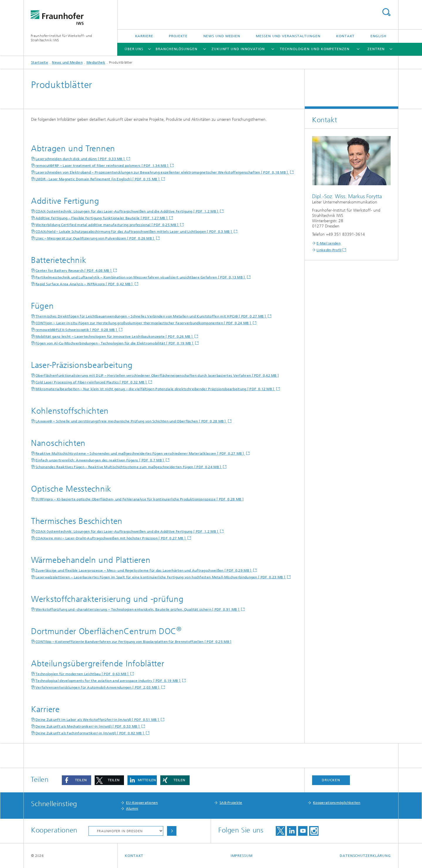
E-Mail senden (329, 243)
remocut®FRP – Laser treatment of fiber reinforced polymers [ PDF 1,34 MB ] (102, 166)
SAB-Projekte (231, 803)
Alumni (132, 808)
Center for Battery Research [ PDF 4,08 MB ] (74, 271)
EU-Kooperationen (142, 803)
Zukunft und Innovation (238, 49)
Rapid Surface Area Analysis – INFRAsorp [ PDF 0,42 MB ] (85, 284)
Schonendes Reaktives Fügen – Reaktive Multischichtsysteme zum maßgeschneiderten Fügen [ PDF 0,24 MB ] (129, 467)
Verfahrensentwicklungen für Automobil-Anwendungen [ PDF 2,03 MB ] (98, 687)
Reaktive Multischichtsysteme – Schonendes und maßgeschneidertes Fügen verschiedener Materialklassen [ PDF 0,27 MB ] (140, 453)
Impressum (242, 856)
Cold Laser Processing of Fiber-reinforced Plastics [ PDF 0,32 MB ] (91, 382)
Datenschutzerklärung (365, 856)
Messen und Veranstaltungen (288, 36)
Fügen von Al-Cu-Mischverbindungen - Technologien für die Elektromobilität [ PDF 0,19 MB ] (115, 343)
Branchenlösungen (176, 49)
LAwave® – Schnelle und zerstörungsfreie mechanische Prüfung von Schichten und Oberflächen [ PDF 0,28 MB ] (131, 421)
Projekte (178, 36)
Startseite (40, 62)
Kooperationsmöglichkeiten (337, 803)
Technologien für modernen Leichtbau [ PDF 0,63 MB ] (82, 674)
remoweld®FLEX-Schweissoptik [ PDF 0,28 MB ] (77, 330)
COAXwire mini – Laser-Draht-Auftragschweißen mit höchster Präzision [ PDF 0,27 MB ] (111, 538)
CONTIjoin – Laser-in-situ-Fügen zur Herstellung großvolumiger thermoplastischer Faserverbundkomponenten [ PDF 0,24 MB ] (144, 323)
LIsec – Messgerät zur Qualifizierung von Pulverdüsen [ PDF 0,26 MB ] (95, 238)
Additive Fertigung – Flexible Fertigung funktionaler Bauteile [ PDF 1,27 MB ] (102, 218)
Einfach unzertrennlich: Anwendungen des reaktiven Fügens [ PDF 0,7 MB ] (100, 460)
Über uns (134, 49)
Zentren (376, 49)
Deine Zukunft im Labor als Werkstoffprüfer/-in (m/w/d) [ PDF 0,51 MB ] (98, 720)
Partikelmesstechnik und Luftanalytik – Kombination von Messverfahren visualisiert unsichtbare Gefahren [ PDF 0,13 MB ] (141, 277)
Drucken (331, 780)
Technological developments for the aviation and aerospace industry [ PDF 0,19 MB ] (108, 681)
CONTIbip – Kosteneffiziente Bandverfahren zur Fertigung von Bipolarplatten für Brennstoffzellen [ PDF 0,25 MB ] (133, 642)
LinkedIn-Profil (329, 250)
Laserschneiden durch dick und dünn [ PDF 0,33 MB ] (81, 159)
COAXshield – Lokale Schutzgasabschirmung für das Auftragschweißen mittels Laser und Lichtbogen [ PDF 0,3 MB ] (134, 232)
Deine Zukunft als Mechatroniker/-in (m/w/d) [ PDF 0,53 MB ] (88, 726)
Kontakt (345, 36)
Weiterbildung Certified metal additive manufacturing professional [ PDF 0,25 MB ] (107, 225)
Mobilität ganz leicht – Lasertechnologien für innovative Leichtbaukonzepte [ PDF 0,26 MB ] (115, 337)
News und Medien (222, 36)
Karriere (144, 36)
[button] (76, 780)
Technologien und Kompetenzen (315, 49)
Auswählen (172, 831)
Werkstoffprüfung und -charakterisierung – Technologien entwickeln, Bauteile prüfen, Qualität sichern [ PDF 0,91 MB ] (138, 609)
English (378, 36)
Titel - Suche (386, 12)
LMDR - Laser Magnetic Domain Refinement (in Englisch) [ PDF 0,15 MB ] (98, 179)
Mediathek (96, 62)
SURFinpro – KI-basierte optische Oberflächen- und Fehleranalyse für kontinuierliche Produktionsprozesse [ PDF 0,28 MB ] (139, 499)
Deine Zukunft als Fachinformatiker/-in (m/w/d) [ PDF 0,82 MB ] (90, 733)
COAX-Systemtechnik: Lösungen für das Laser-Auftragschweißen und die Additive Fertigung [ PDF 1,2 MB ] (127, 211)
